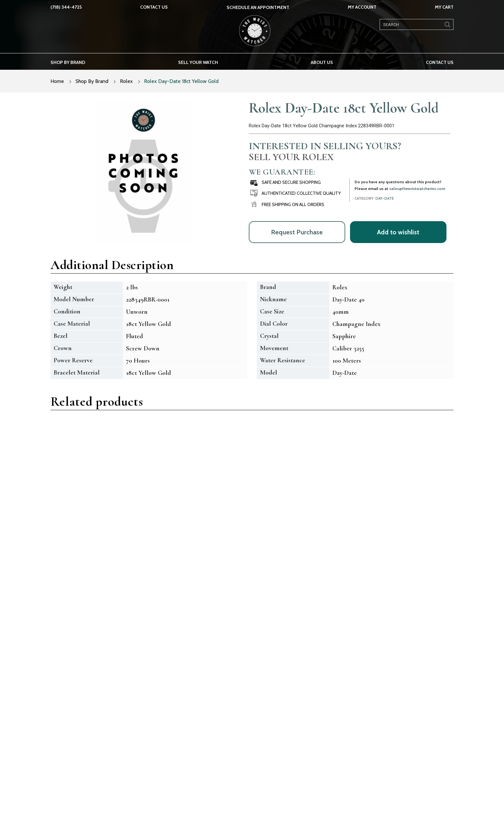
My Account (362, 7)
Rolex (126, 81)
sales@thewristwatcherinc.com (417, 189)
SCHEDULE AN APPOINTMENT (258, 7)
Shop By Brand (92, 81)
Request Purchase (297, 232)
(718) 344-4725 (66, 7)
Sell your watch (198, 62)
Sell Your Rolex (291, 157)
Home (57, 81)
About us (322, 62)
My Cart (444, 7)
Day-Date (385, 198)
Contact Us (154, 7)
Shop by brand (68, 62)
